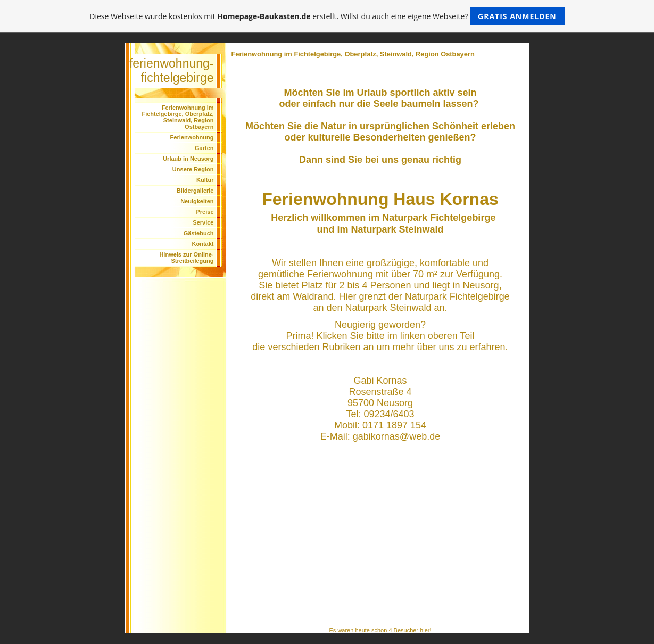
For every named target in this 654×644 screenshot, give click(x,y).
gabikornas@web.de (396, 436)
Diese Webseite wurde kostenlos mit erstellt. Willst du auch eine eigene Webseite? (327, 16)
